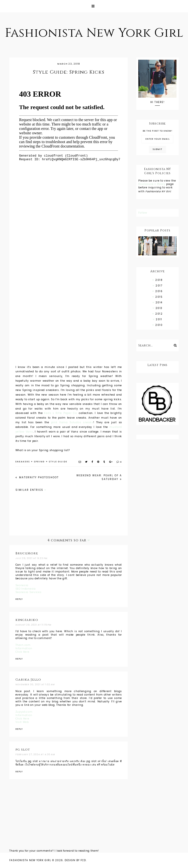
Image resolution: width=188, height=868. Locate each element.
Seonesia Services (29, 592)
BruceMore (27, 553)
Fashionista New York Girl (94, 33)
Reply (19, 599)
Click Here (22, 652)
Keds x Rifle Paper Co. (61, 413)
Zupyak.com (24, 712)
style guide (58, 462)
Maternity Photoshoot (38, 477)
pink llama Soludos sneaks (72, 422)
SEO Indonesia (26, 589)
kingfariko (27, 620)
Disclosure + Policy (152, 184)
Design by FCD (75, 860)
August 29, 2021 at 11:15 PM (33, 625)
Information (24, 648)
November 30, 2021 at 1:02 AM (35, 685)
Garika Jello (28, 680)
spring (39, 462)
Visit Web (22, 722)
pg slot (23, 750)
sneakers (23, 462)
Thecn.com (23, 645)
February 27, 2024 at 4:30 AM (35, 754)
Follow (143, 213)
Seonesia (22, 585)
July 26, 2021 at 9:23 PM (31, 558)
